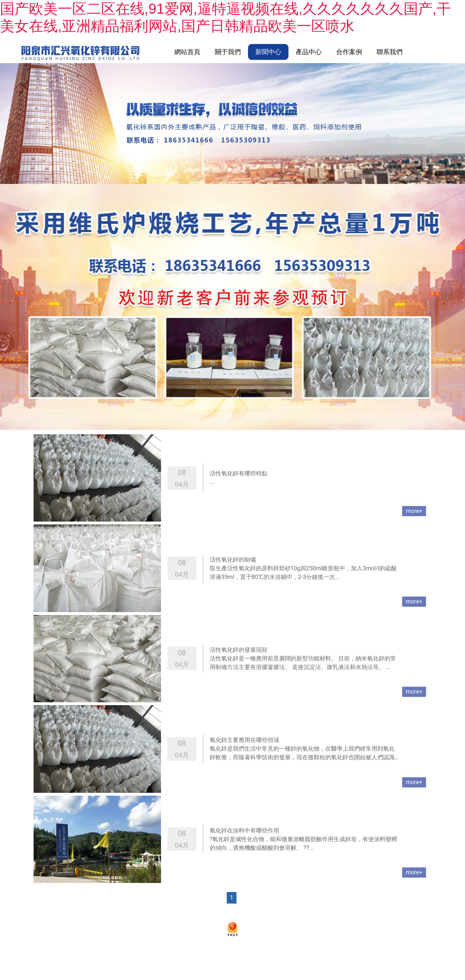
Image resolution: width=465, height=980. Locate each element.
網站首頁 (187, 52)
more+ (414, 512)
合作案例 (349, 52)
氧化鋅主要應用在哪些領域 (244, 741)
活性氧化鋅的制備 (233, 560)
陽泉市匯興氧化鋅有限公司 (177, 912)
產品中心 (309, 52)
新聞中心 (268, 52)
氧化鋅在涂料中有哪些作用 (244, 831)
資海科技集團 (324, 912)
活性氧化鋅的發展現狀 (239, 651)
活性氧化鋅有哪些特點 (239, 474)
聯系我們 (390, 52)
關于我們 (228, 52)
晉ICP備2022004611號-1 (244, 912)
